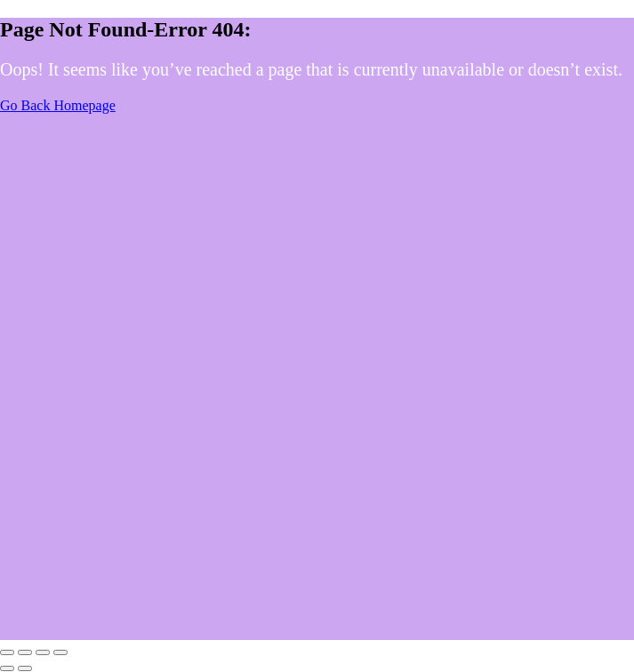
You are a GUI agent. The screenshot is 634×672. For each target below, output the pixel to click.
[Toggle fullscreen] (25, 652)
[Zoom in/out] (7, 652)
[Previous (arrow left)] (7, 668)
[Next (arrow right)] (25, 668)
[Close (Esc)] (60, 652)
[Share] (43, 652)
